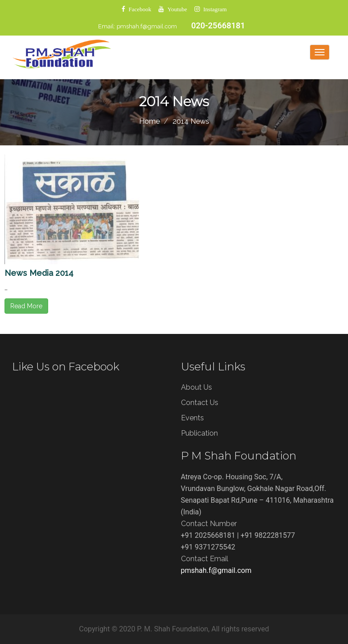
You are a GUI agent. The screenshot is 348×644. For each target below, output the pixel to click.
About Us (197, 387)
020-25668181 (218, 25)
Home (149, 121)
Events (192, 418)
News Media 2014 (39, 273)
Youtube (177, 9)
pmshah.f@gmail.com (147, 26)
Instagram (215, 9)
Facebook (140, 9)
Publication (199, 433)
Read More (26, 306)
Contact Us (200, 403)
